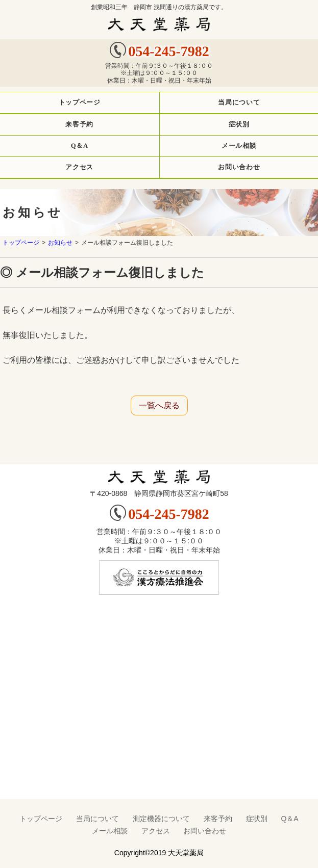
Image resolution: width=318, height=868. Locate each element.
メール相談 (110, 831)
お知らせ (60, 243)
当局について (97, 819)
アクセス (156, 831)
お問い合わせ (205, 831)
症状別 (257, 819)
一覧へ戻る (159, 405)
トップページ (21, 243)
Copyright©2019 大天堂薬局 (159, 853)
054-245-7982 (169, 51)
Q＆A (289, 819)
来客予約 (218, 819)
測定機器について (161, 819)
